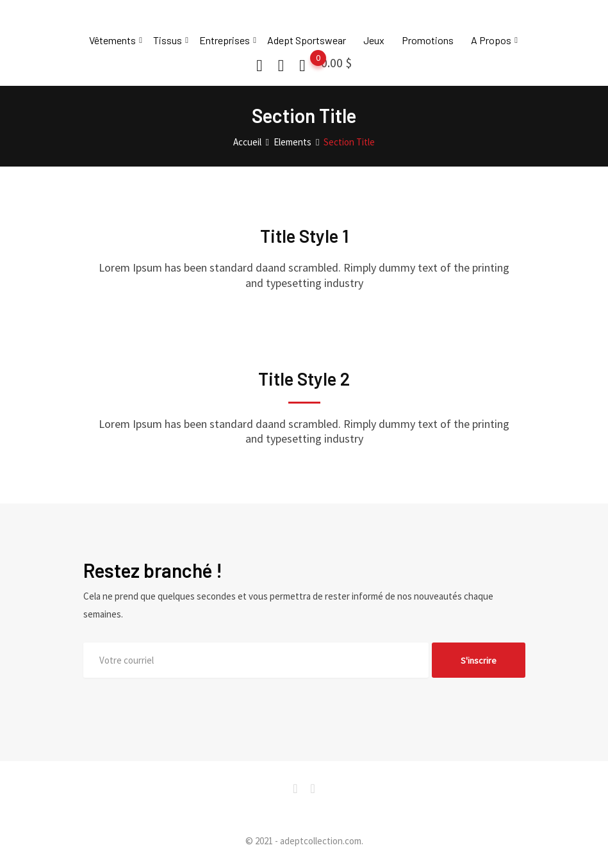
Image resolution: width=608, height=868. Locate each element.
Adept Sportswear (307, 40)
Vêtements (112, 40)
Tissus (168, 40)
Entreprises (225, 40)
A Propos (491, 40)
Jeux (374, 40)
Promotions (428, 40)
